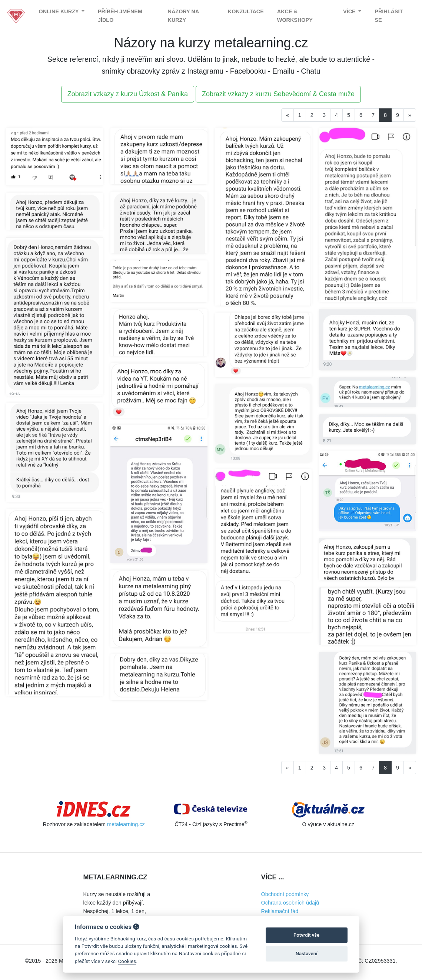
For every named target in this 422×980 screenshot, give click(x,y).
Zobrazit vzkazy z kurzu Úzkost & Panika (128, 94)
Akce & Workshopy (295, 16)
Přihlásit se (389, 16)
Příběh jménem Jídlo (120, 16)
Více (350, 11)
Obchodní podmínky (285, 894)
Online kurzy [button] (60, 11)
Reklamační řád (280, 911)
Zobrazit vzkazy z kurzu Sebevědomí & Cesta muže (278, 94)
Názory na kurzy (183, 16)
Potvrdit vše (306, 935)
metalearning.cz (126, 824)
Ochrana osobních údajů (290, 903)
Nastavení (307, 954)
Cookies (127, 961)
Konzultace (246, 11)
